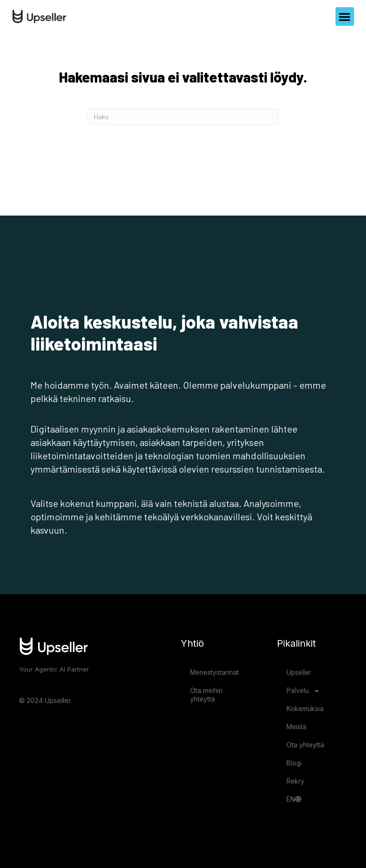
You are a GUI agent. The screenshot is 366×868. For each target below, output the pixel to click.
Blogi (294, 763)
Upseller (299, 672)
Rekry (295, 781)
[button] (345, 16)
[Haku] (183, 117)
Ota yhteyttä (305, 745)
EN (294, 799)
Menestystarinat (214, 672)
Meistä (296, 727)
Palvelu (303, 691)
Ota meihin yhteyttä (206, 695)
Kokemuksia (305, 709)
